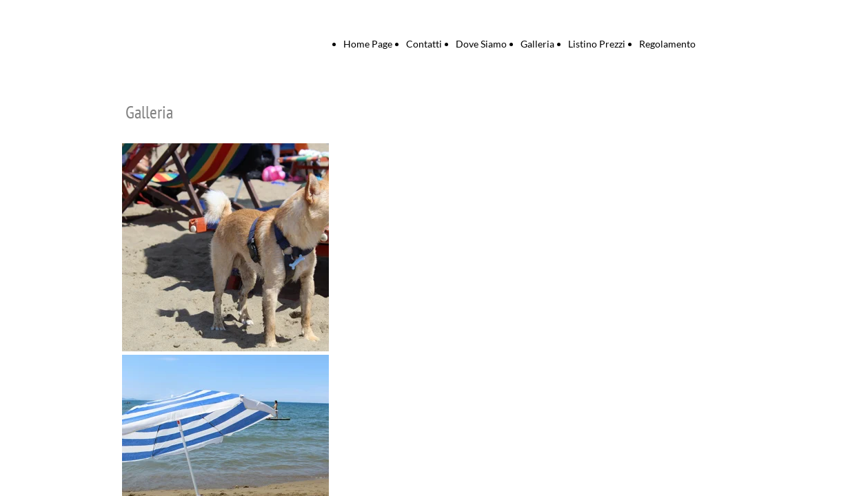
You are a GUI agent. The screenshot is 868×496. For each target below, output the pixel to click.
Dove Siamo (481, 44)
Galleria (537, 44)
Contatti (424, 44)
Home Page (368, 44)
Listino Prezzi (597, 44)
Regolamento (667, 44)
